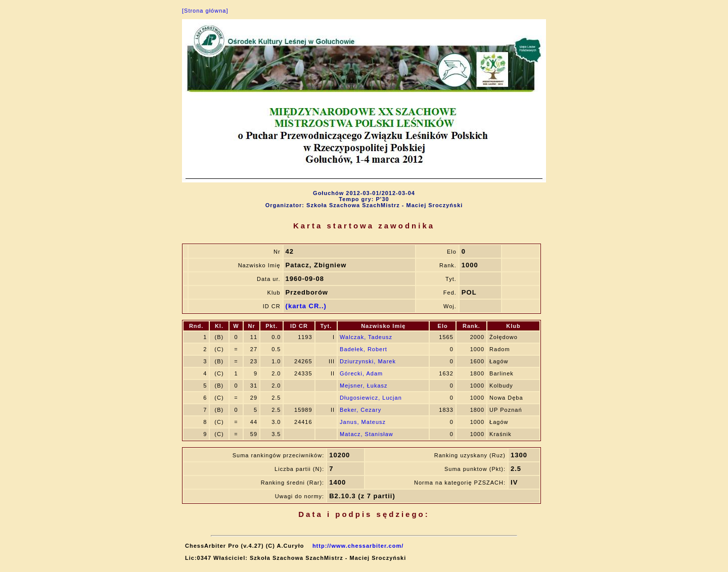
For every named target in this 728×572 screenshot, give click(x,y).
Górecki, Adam (361, 373)
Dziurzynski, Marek (368, 361)
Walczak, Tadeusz (366, 337)
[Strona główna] (205, 11)
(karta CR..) (306, 306)
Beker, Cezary (360, 410)
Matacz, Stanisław (367, 434)
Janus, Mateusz (363, 422)
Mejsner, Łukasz (363, 386)
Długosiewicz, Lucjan (371, 398)
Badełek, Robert (363, 349)
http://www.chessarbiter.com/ (358, 546)
